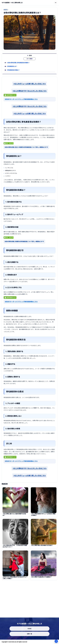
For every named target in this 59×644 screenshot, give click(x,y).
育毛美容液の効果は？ (14, 73)
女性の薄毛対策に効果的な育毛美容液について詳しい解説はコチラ (24, 243)
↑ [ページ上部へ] (56, 641)
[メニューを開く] (56, 3)
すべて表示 (30, 61)
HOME (29, 629)
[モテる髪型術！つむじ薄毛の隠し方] (12, 3)
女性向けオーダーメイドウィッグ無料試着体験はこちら (21, 100)
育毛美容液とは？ (12, 69)
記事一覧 (30, 634)
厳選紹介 (6, 10)
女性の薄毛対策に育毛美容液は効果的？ (18, 65)
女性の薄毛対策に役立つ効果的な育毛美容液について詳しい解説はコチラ (26, 148)
